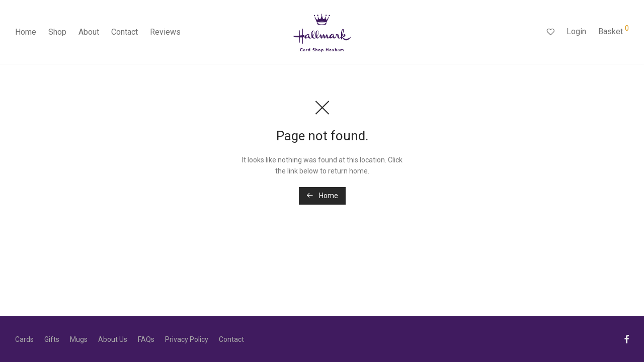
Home (26, 32)
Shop (57, 32)
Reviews (165, 32)
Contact (125, 32)
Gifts (52, 339)
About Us (113, 339)
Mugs (79, 339)
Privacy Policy (187, 339)
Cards (24, 339)
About (89, 32)
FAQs (146, 339)
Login (576, 31)
